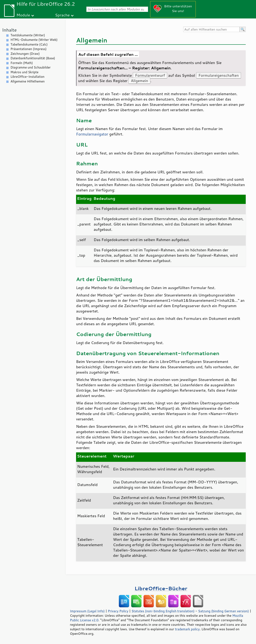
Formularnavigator (92, 134)
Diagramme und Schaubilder (31, 67)
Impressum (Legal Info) (87, 611)
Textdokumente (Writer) (28, 35)
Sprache (62, 15)
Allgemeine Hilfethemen (28, 81)
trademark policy (187, 629)
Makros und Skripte (24, 72)
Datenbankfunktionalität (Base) (33, 58)
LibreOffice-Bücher (161, 588)
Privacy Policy (118, 611)
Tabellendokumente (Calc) (29, 44)
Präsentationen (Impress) (28, 49)
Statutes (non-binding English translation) (163, 611)
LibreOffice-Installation (27, 77)
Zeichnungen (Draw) (25, 54)
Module (23, 15)
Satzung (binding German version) (224, 611)
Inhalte (9, 30)
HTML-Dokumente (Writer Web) (34, 40)
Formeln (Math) (22, 63)
